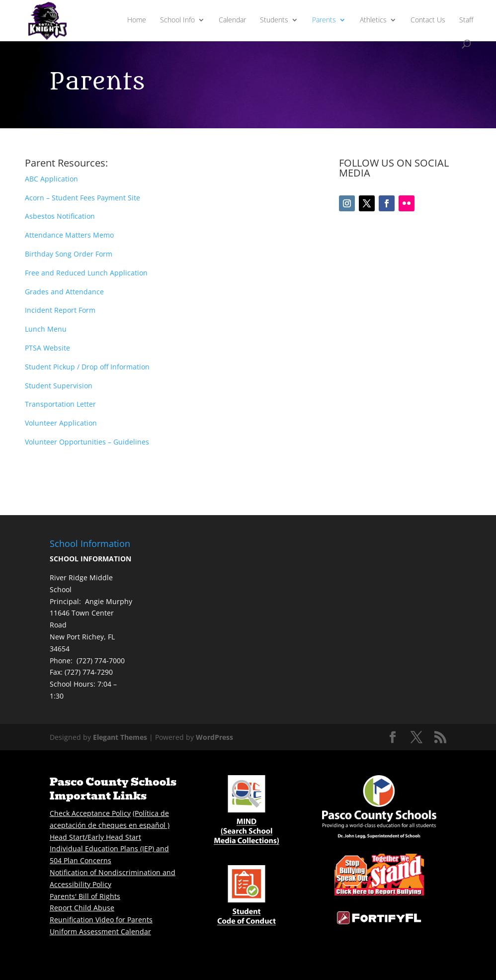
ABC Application (51, 179)
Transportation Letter (60, 404)
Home (137, 20)
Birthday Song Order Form (69, 254)
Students (274, 20)
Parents (324, 20)
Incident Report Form (60, 310)
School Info (177, 20)
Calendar (232, 20)
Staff (466, 20)
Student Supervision (59, 386)
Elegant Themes (120, 737)
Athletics (373, 20)
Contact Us (428, 20)
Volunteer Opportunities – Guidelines (87, 442)
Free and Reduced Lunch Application (86, 273)
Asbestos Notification (60, 216)
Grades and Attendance (64, 292)
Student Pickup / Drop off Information (87, 367)
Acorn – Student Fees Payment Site (83, 198)
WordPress (214, 737)
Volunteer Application (61, 423)
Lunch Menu (46, 329)
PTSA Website (47, 348)
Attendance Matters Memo (69, 235)
